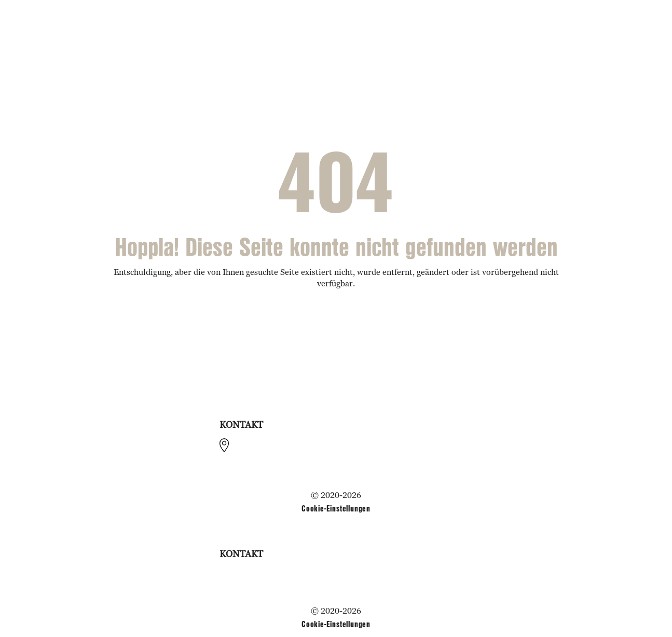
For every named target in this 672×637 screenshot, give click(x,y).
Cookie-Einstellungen (336, 508)
